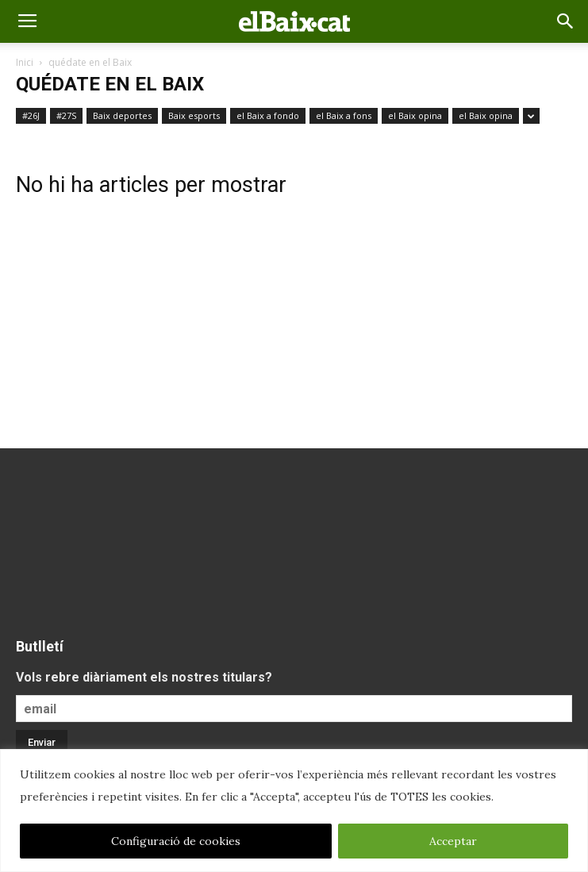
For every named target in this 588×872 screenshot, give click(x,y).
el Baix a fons (344, 115)
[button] (566, 21)
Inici (25, 62)
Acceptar (453, 841)
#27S (66, 115)
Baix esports (194, 115)
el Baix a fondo (268, 115)
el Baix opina (415, 115)
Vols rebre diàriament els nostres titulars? (144, 677)
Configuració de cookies (176, 841)
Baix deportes (122, 115)
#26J (31, 115)
